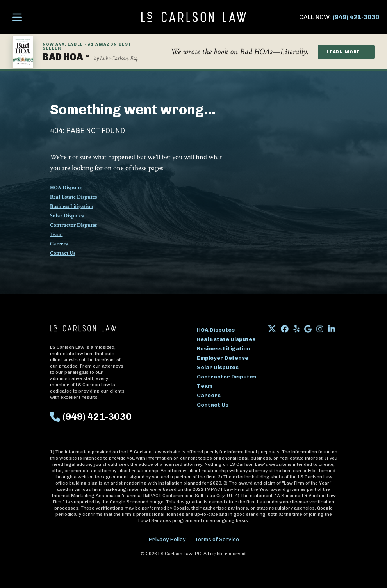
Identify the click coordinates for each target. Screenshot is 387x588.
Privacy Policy (167, 539)
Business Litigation (72, 206)
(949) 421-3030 (356, 17)
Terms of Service (217, 539)
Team (56, 234)
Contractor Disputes (73, 225)
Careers (59, 244)
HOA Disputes (66, 188)
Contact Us (63, 253)
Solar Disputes (67, 216)
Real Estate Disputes (73, 197)
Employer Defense (223, 358)
